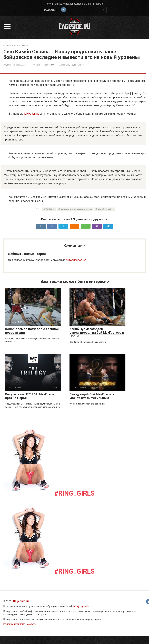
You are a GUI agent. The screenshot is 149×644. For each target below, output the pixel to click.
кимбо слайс (106, 209)
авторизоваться (76, 260)
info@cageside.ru (82, 606)
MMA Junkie (32, 114)
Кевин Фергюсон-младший (76, 209)
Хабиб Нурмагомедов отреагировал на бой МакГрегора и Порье (97, 332)
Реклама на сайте (26, 624)
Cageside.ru (21, 601)
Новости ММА (48, 65)
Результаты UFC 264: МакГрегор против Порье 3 (30, 396)
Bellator (50, 209)
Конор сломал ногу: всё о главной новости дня (32, 331)
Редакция (50, 10)
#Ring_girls (74, 493)
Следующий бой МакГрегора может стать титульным (92, 396)
